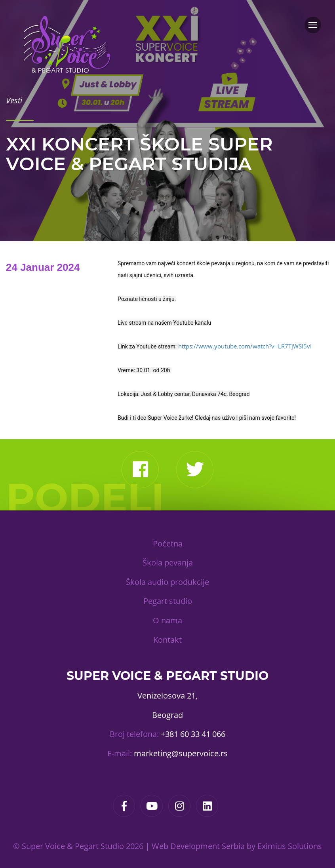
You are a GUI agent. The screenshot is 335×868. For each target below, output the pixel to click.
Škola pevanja (168, 562)
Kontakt (167, 640)
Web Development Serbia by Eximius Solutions (237, 846)
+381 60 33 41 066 (193, 734)
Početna (168, 543)
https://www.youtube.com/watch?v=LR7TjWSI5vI (245, 346)
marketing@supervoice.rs (181, 753)
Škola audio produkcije (167, 582)
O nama (167, 620)
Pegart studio (168, 601)
